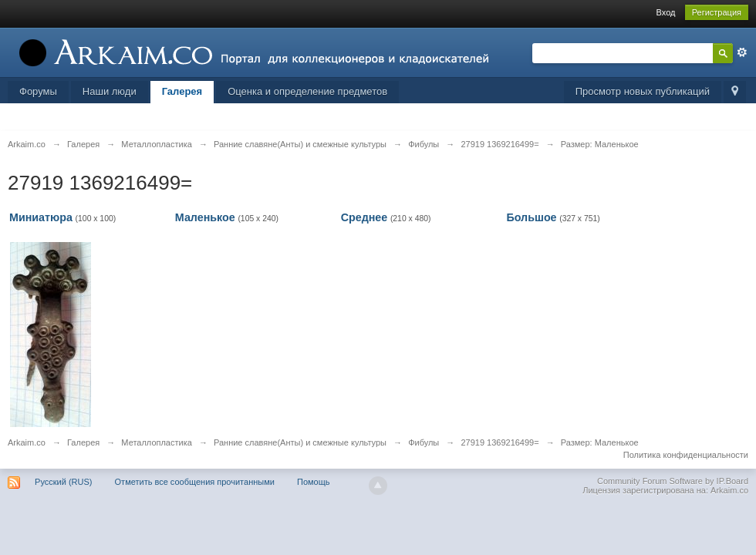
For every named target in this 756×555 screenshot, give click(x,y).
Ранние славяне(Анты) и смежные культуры (300, 442)
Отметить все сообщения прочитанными (195, 482)
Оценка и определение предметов (307, 91)
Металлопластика (157, 442)
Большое (531, 217)
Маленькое (205, 217)
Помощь (314, 482)
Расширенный (742, 52)
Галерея (182, 91)
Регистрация (717, 12)
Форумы (38, 91)
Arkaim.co (27, 442)
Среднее (364, 217)
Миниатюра (41, 217)
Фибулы (424, 442)
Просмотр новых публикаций (643, 91)
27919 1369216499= (499, 442)
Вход (666, 12)
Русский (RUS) (63, 482)
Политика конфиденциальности (686, 455)
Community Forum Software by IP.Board (673, 481)
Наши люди (110, 91)
